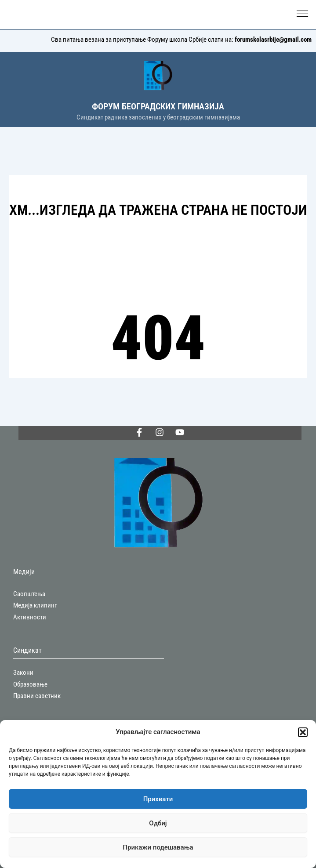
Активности (30, 617)
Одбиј (158, 823)
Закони (23, 673)
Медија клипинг (35, 605)
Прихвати (158, 799)
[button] (303, 732)
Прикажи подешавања (158, 847)
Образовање (30, 684)
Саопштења (29, 594)
